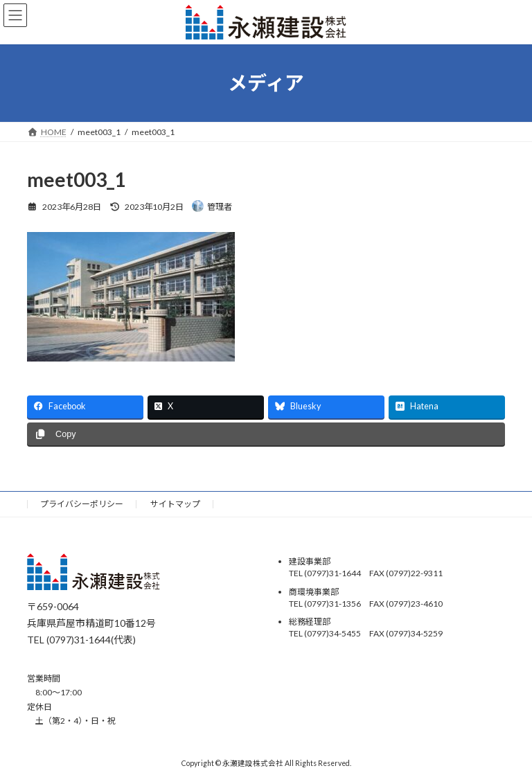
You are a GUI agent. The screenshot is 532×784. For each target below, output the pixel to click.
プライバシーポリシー (82, 504)
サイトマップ (175, 504)
